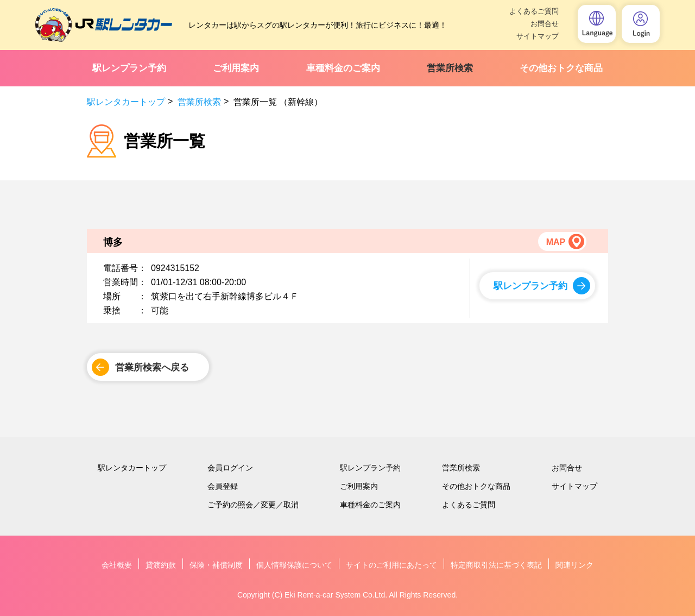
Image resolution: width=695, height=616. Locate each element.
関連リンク (574, 565)
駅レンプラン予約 (129, 68)
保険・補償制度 (216, 565)
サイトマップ (538, 36)
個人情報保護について (294, 565)
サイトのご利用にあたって (391, 565)
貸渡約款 (161, 565)
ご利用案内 (236, 68)
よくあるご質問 (534, 11)
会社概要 (117, 565)
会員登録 (223, 486)
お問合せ (545, 24)
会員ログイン (230, 468)
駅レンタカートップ (126, 102)
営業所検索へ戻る (152, 367)
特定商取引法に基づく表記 (496, 565)
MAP (555, 242)
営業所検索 (450, 68)
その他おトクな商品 (561, 68)
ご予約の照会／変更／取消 (253, 505)
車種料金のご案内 (343, 68)
